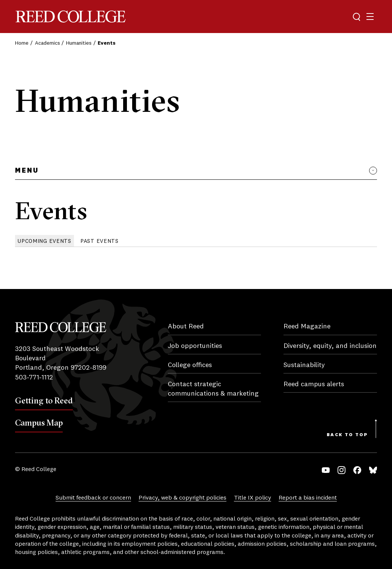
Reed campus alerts (314, 384)
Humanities (79, 43)
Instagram (341, 470)
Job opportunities (195, 346)
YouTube (326, 470)
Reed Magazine (307, 327)
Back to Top (347, 435)
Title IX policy (253, 498)
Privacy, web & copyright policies (182, 498)
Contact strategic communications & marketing (213, 389)
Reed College (71, 17)
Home (22, 43)
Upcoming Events (44, 241)
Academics (47, 43)
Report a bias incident (308, 498)
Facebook (357, 470)
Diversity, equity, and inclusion (330, 346)
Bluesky (373, 470)
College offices (190, 365)
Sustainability (304, 365)
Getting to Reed (44, 400)
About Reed (186, 327)
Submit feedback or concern (93, 498)
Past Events (100, 241)
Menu (27, 171)
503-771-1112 (34, 378)
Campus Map (39, 423)
